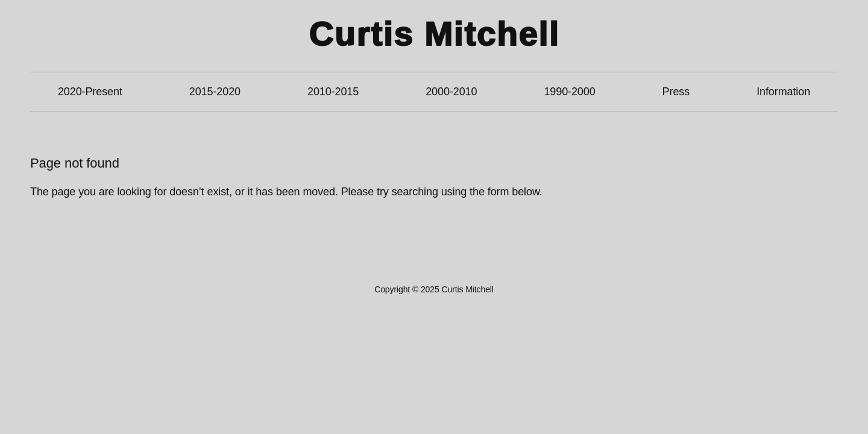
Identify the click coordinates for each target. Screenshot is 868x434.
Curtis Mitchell (434, 34)
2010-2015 (333, 92)
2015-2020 (215, 92)
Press (676, 92)
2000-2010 (451, 92)
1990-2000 (569, 92)
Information (783, 92)
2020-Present (90, 92)
